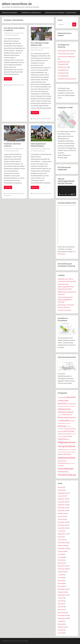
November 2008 (63, 569)
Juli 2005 (61, 630)
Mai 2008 (61, 580)
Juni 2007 (61, 601)
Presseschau (62, 76)
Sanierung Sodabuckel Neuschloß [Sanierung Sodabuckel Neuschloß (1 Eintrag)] (65, 452)
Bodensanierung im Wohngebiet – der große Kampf (60, 13)
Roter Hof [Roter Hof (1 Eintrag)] (69, 450)
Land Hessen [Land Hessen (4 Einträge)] (68, 436)
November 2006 (63, 615)
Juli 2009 (61, 554)
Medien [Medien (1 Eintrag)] (68, 439)
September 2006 (63, 618)
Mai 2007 (61, 604)
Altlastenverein (63, 67)
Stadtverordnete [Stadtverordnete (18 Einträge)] (67, 458)
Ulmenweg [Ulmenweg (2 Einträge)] (61, 466)
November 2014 (63, 511)
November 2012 (63, 528)
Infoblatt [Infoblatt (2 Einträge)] (60, 434)
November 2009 (63, 543)
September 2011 (63, 534)
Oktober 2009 (62, 545)
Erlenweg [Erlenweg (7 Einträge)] (62, 426)
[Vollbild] (74, 194)
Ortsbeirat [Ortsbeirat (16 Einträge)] (70, 446)
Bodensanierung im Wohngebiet (15, 85)
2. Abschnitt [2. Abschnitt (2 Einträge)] (61, 398)
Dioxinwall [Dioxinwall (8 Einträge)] (64, 420)
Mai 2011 (60, 537)
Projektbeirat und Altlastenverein (31, 13)
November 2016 (63, 502)
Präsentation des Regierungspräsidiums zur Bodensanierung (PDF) (66, 287)
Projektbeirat (62, 70)
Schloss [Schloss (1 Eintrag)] (73, 452)
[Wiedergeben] (60, 194)
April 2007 (61, 607)
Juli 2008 (61, 575)
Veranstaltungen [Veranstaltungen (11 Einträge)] (66, 469)
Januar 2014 (61, 519)
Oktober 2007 (62, 592)
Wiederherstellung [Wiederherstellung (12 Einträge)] (67, 475)
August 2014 (62, 516)
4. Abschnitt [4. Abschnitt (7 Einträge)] (62, 401)
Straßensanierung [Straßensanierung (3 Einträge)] (63, 463)
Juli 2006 (61, 621)
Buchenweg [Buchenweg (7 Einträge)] (63, 417)
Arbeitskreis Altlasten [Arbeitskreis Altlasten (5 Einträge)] (66, 412)
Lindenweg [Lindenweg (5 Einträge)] (62, 439)
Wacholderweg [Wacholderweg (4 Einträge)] (63, 472)
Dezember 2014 (63, 508)
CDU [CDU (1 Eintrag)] (59, 421)
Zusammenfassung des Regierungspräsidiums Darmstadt (65, 300)
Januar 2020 (62, 496)
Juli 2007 (61, 598)
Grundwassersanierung (65, 54)
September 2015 (63, 505)
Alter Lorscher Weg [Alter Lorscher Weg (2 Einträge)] (71, 404)
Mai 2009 (61, 560)
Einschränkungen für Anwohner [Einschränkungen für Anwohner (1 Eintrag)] (64, 423)
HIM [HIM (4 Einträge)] (65, 431)
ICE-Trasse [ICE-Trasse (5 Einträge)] (71, 431)
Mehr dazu (8, 79)
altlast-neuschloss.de (17, 4)
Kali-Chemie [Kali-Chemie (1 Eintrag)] (73, 434)
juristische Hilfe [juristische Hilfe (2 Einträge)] (66, 434)
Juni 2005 (61, 633)
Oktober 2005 (62, 627)
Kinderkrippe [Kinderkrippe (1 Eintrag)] (60, 437)
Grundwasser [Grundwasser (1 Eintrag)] (60, 429)
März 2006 (61, 624)
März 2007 (61, 610)
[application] (67, 191)
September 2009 (63, 548)
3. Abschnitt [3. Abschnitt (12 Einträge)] (70, 397)
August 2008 (62, 572)
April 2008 (61, 583)
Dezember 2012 (63, 525)
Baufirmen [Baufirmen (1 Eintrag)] (60, 415)
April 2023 (61, 490)
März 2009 (61, 563)
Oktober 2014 (62, 513)
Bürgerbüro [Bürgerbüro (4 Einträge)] (72, 418)
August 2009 (62, 551)
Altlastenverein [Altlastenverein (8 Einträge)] (64, 409)
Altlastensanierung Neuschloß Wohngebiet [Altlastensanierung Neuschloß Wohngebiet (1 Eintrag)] (66, 406)
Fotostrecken (8, 196)
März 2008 (61, 586)
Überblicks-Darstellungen (10, 13)
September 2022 (63, 493)
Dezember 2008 (63, 566)
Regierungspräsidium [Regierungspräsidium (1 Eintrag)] (62, 450)
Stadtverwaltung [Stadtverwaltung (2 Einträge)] (62, 461)
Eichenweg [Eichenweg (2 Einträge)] (72, 421)
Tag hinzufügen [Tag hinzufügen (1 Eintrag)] (72, 463)
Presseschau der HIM (64, 310)
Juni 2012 (61, 531)
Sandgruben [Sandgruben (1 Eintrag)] (73, 450)
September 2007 (63, 595)
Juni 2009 (61, 557)
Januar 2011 (61, 540)
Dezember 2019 (63, 499)
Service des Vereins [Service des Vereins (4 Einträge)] (64, 454)
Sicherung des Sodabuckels (66, 57)
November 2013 (63, 522)
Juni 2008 (61, 578)
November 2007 (63, 589)
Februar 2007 (62, 613)
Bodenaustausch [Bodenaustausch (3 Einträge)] (67, 415)
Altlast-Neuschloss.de (12, 35)
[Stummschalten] (72, 194)
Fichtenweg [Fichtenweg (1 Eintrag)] (68, 426)
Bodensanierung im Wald (66, 51)
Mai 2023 (61, 487)
